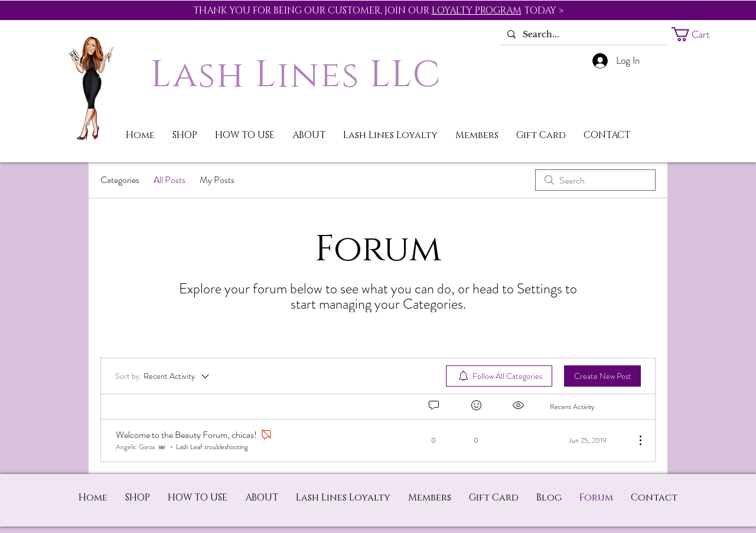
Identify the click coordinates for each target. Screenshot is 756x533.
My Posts (217, 180)
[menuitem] (499, 376)
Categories (120, 180)
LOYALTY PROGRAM (477, 11)
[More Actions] (634, 440)
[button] (699, 34)
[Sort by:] (163, 376)
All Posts (170, 180)
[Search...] (583, 35)
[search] (595, 180)
